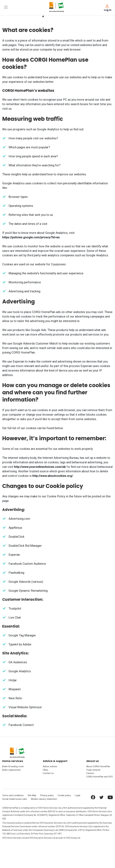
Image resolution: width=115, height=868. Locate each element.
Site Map (32, 795)
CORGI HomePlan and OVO (100, 777)
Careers (90, 773)
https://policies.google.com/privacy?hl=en (31, 237)
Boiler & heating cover (13, 766)
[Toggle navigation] (6, 7)
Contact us (48, 773)
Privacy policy (47, 795)
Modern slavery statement (44, 799)
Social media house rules (15, 799)
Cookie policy (64, 795)
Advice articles (50, 766)
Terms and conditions (13, 795)
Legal (77, 795)
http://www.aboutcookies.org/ (53, 476)
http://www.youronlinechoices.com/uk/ (40, 467)
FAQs (45, 770)
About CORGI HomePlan (98, 766)
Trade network (93, 770)
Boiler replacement (11, 770)
